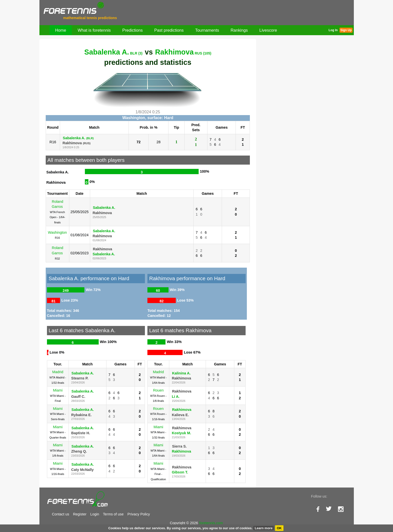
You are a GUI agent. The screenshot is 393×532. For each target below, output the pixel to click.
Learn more (264, 528)
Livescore (268, 30)
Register (80, 514)
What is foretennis (94, 30)
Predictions (132, 30)
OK (279, 528)
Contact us (61, 514)
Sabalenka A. (114, 52)
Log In (333, 30)
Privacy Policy (139, 514)
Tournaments (207, 30)
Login (95, 514)
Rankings (239, 30)
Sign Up (346, 30)
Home (61, 30)
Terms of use (113, 514)
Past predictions (169, 30)
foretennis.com (211, 523)
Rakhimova (183, 52)
